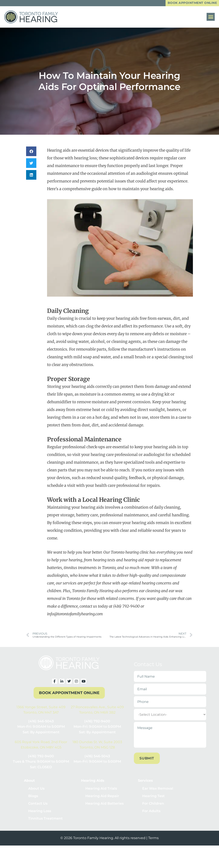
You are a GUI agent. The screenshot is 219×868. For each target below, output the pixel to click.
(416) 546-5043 (41, 722)
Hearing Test (153, 798)
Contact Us (38, 806)
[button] (211, 17)
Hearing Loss (40, 815)
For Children (153, 806)
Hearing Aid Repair (102, 798)
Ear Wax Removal (158, 789)
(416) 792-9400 (97, 722)
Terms (153, 843)
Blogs (33, 798)
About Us (36, 789)
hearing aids (127, 319)
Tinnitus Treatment (45, 823)
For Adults (151, 815)
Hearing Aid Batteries (104, 806)
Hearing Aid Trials (101, 789)
